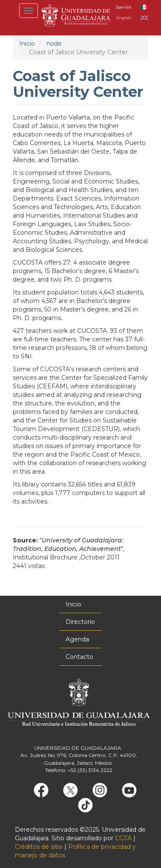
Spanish (124, 7)
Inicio (27, 44)
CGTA (123, 838)
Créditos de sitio (39, 847)
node (54, 44)
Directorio (80, 622)
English (124, 18)
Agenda (77, 639)
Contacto (79, 657)
